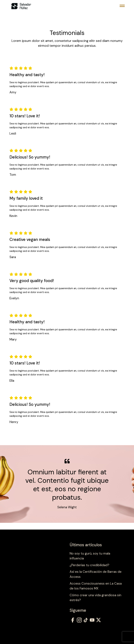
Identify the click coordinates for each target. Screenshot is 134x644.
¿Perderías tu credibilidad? (89, 565)
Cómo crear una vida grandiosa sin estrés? (95, 598)
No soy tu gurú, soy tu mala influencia (90, 556)
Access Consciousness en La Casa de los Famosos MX (96, 586)
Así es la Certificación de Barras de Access (96, 574)
